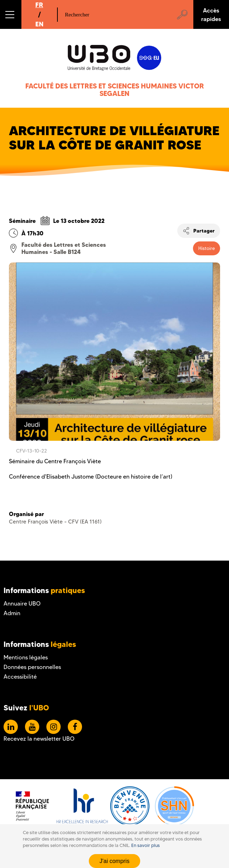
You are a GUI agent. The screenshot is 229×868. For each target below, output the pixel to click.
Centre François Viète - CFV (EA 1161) (55, 522)
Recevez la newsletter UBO (39, 739)
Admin (12, 613)
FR (39, 5)
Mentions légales (26, 657)
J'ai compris (114, 861)
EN (39, 24)
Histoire (207, 248)
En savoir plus (146, 845)
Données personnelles (32, 667)
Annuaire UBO (22, 604)
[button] (11, 14)
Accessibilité (20, 677)
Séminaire (22, 221)
